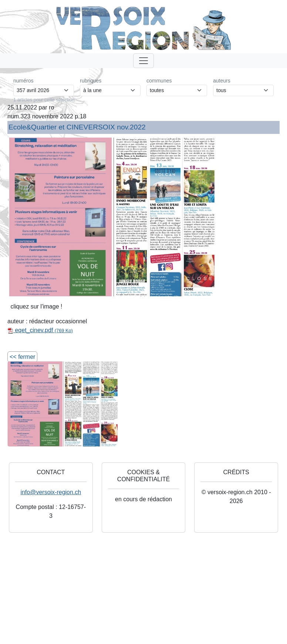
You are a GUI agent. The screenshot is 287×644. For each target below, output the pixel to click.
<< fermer (22, 357)
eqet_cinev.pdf (40, 330)
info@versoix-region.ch (51, 492)
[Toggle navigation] (143, 61)
